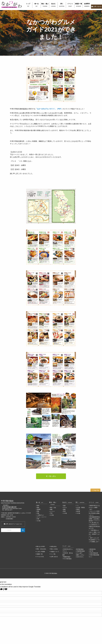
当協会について (55, 552)
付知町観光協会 (81, 551)
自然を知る (54, 547)
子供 (51, 513)
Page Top (96, 490)
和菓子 (78, 509)
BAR (38, 506)
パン (78, 506)
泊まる (53, 5)
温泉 (64, 506)
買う (62, 5)
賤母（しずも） (81, 555)
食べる (37, 5)
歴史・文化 (53, 508)
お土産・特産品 (81, 507)
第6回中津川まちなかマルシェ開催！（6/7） (94, 507)
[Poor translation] (5, 589)
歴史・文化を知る (41, 549)
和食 (38, 511)
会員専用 (87, 5)
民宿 (64, 511)
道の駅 (78, 511)
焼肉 (38, 507)
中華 (38, 519)
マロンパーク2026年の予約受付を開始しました (94, 513)
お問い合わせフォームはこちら (13, 524)
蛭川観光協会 (80, 549)
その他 (39, 521)
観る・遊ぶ (45, 5)
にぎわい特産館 (41, 552)
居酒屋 (39, 509)
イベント (70, 5)
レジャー (52, 511)
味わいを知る (54, 549)
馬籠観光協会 (67, 557)
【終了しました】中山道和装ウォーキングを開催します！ (94, 540)
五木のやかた (80, 557)
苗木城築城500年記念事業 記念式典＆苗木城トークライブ (94, 519)
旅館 (64, 509)
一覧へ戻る (52, 476)
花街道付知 (93, 549)
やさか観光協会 (67, 559)
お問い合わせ (97, 7)
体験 (51, 509)
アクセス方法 (40, 557)
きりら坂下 (79, 553)
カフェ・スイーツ (42, 517)
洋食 (38, 513)
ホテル (65, 507)
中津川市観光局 (94, 553)
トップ (28, 5)
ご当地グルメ (40, 515)
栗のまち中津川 (41, 547)
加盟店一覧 (79, 5)
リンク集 (53, 554)
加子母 (91, 551)
